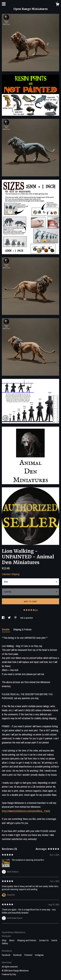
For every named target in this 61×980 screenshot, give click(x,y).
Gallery (5, 943)
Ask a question (27, 618)
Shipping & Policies (22, 629)
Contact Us (44, 940)
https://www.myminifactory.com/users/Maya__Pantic (26, 811)
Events (54, 940)
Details (6, 629)
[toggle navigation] (4, 4)
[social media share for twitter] (10, 618)
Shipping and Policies (27, 940)
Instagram (39, 955)
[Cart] (57, 5)
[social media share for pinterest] (16, 618)
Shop (4, 940)
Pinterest (29, 955)
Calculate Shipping (11, 574)
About (12, 940)
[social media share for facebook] (3, 618)
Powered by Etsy (9, 974)
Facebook (6, 955)
